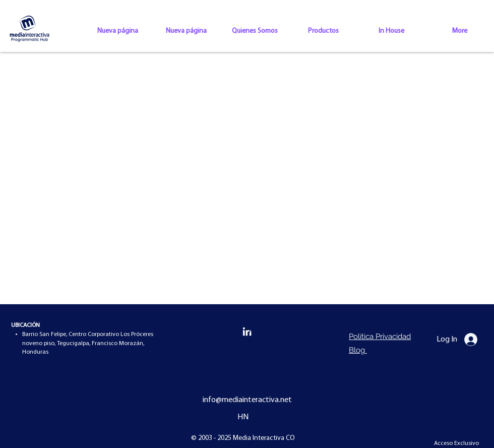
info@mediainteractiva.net (247, 400)
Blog (358, 350)
